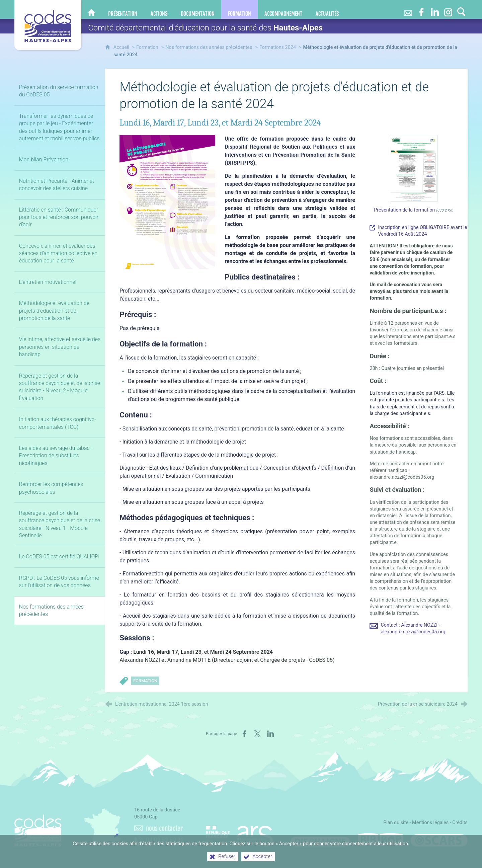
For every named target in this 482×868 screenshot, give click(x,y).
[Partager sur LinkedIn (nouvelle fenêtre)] (270, 734)
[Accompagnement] (283, 9)
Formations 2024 (278, 47)
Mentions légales (430, 823)
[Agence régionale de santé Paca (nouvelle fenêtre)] (240, 833)
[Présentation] (123, 9)
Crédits (460, 823)
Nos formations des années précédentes (209, 47)
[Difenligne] (320, 840)
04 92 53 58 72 (165, 841)
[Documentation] (198, 9)
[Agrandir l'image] (167, 201)
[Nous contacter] (408, 9)
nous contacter (164, 828)
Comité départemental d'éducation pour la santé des (205, 28)
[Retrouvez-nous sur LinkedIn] (435, 9)
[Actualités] (327, 9)
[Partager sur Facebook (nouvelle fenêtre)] (244, 734)
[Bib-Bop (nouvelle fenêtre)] (381, 840)
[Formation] (239, 9)
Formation (147, 47)
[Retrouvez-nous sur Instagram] (448, 9)
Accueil (122, 47)
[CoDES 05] (91, 9)
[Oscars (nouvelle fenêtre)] (439, 840)
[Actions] (159, 9)
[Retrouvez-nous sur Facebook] (421, 9)
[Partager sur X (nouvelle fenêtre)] (257, 734)
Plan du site (396, 823)
